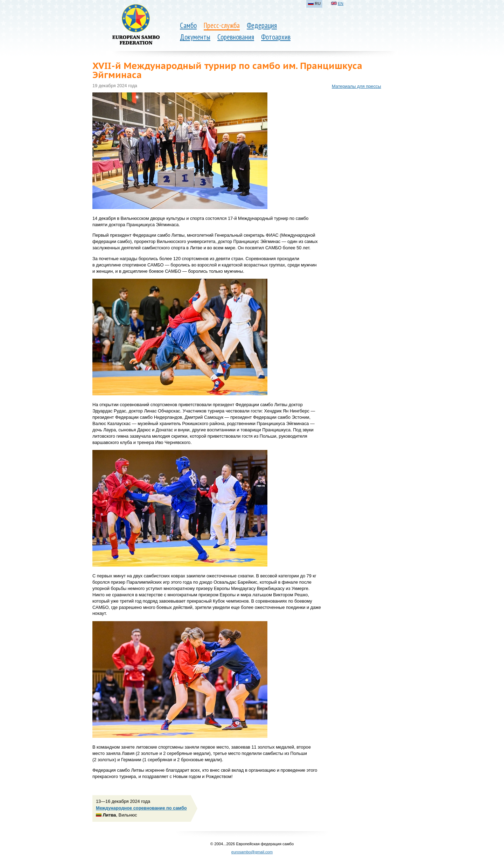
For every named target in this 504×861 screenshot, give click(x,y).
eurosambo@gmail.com (252, 852)
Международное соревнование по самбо (141, 808)
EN (341, 4)
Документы (195, 37)
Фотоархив (276, 37)
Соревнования (236, 37)
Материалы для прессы (356, 86)
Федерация (262, 25)
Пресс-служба (222, 25)
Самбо (188, 25)
